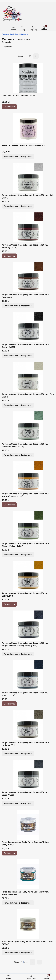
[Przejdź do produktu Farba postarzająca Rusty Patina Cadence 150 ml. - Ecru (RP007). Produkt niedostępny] (28, 924)
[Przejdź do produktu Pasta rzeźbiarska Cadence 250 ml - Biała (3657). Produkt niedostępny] (28, 128)
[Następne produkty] (32, 962)
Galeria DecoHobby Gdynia (15, 34)
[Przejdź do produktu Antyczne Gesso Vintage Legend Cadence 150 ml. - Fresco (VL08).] (28, 675)
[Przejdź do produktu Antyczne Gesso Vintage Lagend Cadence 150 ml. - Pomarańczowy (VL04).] (28, 476)
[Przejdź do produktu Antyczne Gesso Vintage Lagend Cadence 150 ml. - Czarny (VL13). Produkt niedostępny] (28, 327)
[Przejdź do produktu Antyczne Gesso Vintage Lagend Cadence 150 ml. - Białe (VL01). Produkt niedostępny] (28, 178)
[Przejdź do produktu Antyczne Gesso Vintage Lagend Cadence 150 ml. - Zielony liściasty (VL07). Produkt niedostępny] (28, 526)
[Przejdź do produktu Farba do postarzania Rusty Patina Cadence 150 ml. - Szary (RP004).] (28, 825)
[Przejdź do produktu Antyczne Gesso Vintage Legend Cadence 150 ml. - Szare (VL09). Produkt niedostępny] (28, 775)
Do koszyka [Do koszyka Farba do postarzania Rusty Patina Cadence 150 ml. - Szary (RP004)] (9, 853)
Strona (20, 56)
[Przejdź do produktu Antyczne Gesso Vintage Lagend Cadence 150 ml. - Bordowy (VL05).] (28, 227)
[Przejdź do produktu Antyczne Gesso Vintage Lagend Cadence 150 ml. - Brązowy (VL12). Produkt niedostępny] (28, 277)
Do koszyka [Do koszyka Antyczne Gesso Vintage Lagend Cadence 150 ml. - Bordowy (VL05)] (9, 256)
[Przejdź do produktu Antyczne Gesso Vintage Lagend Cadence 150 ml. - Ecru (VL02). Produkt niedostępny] (28, 377)
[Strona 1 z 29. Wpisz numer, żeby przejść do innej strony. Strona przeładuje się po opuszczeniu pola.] (25, 56)
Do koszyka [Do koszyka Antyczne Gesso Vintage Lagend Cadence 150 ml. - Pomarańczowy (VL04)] (9, 505)
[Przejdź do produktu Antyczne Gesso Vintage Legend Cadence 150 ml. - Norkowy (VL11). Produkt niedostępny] (28, 725)
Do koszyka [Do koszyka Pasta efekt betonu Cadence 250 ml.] (9, 107)
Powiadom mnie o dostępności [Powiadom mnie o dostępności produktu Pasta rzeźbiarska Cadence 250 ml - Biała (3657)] (18, 156)
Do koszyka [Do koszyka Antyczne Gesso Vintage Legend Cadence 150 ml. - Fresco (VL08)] (9, 704)
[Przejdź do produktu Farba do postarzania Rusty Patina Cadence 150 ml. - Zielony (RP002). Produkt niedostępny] (28, 874)
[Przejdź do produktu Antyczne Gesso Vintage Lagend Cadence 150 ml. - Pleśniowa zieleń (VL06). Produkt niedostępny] (28, 426)
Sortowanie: (7, 42)
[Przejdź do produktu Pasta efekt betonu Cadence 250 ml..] (28, 78)
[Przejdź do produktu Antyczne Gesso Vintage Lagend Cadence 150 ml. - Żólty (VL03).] (28, 576)
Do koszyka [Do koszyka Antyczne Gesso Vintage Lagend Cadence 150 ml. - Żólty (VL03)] (9, 604)
